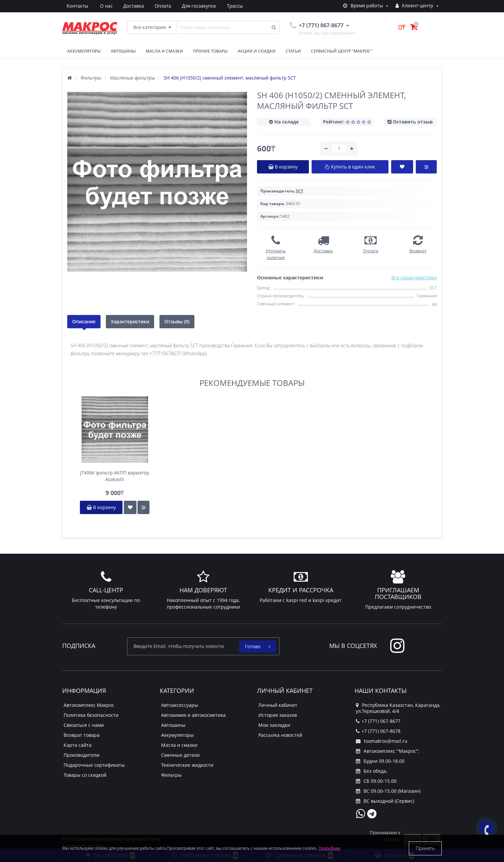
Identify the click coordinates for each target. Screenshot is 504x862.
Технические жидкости (187, 765)
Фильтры (171, 775)
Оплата (132, 6)
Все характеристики (414, 278)
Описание (84, 321)
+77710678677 (165, 353)
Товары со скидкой (85, 775)
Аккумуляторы (84, 51)
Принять (425, 848)
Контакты (237, 6)
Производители (82, 755)
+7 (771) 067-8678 (378, 731)
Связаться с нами (84, 725)
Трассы (206, 6)
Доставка (102, 6)
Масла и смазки (164, 51)
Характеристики (130, 321)
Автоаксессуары (180, 705)
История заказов (278, 715)
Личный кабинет (278, 705)
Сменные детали (180, 755)
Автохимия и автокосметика (193, 715)
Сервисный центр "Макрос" (342, 51)
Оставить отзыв (413, 122)
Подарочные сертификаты (94, 765)
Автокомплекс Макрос (89, 705)
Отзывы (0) (177, 321)
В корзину (101, 507)
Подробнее (330, 848)
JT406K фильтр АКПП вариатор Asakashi (115, 476)
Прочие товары (210, 51)
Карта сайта (78, 745)
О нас (73, 6)
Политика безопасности (91, 715)
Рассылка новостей (280, 735)
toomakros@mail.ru (382, 741)
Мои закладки (274, 725)
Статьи (293, 51)
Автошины (123, 51)
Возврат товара (82, 735)
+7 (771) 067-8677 (378, 721)
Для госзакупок (169, 6)
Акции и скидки (257, 51)
